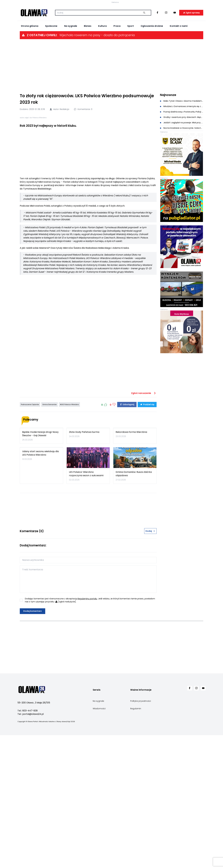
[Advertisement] (111, 94)
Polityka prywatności (141, 834)
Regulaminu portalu (87, 731)
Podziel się (147, 517)
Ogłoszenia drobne (152, 54)
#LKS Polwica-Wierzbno (69, 517)
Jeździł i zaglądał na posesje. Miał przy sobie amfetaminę (182, 151)
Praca (117, 54)
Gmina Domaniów (49, 517)
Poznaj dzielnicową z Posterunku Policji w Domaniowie (182, 140)
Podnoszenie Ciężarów (30, 517)
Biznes (88, 54)
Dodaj (150, 664)
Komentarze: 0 (83, 138)
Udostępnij (127, 517)
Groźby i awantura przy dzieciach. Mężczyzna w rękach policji (182, 146)
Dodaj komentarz (32, 744)
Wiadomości (99, 841)
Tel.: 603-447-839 (28, 843)
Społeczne (51, 54)
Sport (131, 54)
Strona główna (30, 54)
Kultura (102, 54)
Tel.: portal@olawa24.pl (31, 847)
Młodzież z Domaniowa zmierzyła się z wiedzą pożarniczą (182, 135)
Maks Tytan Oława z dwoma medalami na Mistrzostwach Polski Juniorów (182, 129)
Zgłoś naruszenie (144, 505)
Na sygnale (71, 54)
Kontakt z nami (179, 54)
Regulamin (136, 841)
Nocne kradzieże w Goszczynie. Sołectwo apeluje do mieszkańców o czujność (182, 156)
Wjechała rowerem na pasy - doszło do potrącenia (97, 64)
